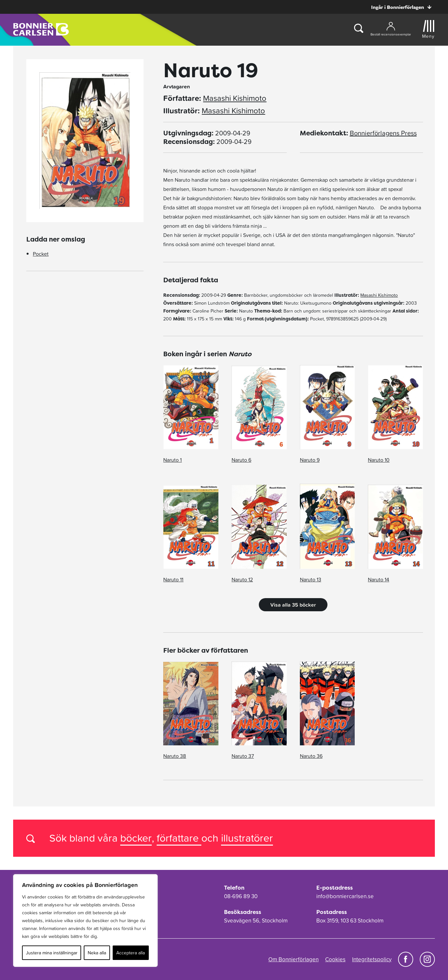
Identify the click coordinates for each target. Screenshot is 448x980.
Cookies (335, 959)
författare (179, 838)
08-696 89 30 (241, 896)
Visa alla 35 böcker (293, 605)
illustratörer (247, 838)
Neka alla (97, 953)
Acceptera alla (131, 953)
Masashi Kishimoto (235, 98)
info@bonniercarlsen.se (345, 896)
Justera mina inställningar (52, 953)
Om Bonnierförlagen (293, 959)
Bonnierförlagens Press (383, 133)
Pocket (41, 254)
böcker (136, 838)
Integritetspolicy (372, 959)
